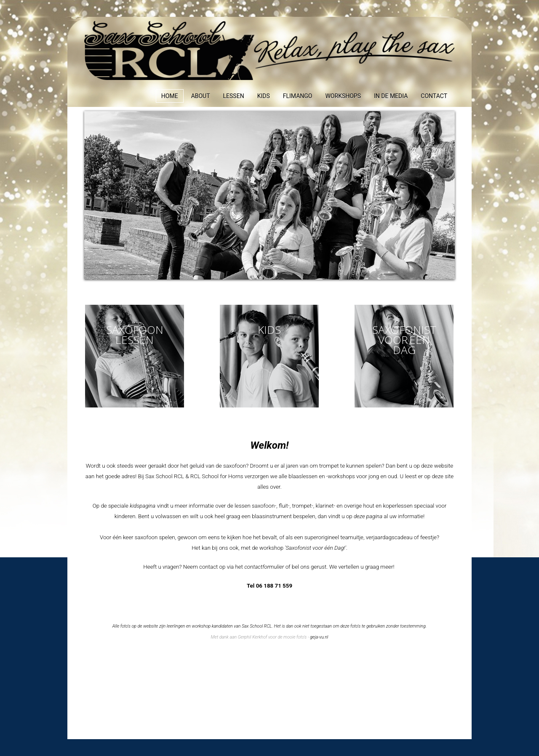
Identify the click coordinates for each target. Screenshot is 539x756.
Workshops (343, 96)
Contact (434, 96)
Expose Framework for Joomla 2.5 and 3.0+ (269, 51)
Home (170, 96)
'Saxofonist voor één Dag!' (315, 548)
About (201, 96)
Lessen (234, 96)
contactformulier (264, 567)
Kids (264, 96)
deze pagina (368, 516)
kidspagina (143, 506)
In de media (391, 96)
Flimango (298, 96)
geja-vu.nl (319, 637)
